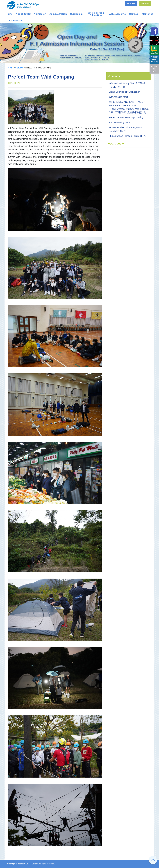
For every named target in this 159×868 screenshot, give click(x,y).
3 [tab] (45, 55)
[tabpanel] (79, 43)
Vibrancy (19, 68)
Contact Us (16, 21)
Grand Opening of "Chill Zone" (124, 92)
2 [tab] (41, 55)
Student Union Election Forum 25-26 (127, 136)
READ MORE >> (116, 144)
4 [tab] (48, 55)
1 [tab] (38, 55)
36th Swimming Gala (119, 122)
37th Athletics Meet (118, 97)
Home (9, 14)
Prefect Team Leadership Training (126, 117)
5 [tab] (51, 55)
